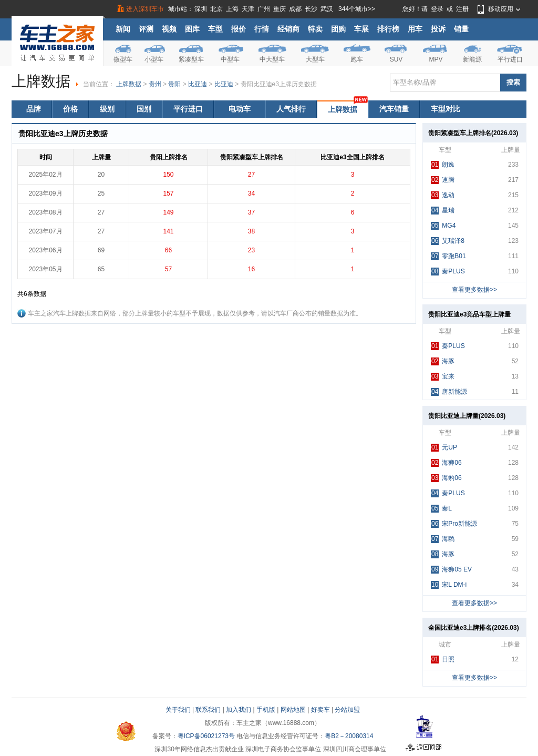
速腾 (443, 180)
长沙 (311, 9)
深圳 (201, 9)
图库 (192, 29)
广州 (264, 9)
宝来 (443, 377)
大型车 (315, 59)
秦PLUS (448, 272)
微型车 (123, 59)
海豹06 (446, 478)
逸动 (443, 195)
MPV (436, 59)
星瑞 (443, 211)
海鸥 (443, 539)
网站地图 (293, 710)
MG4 (443, 226)
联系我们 (208, 710)
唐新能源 (449, 392)
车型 (215, 29)
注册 (462, 9)
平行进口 (510, 59)
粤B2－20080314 (349, 736)
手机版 (266, 710)
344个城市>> (357, 9)
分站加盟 (347, 710)
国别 (144, 109)
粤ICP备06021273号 (206, 736)
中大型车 (272, 59)
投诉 (438, 29)
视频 (169, 29)
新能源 (472, 59)
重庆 (280, 9)
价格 (70, 109)
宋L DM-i (449, 585)
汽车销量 (394, 109)
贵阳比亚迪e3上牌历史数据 (279, 84)
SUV (396, 59)
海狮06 (446, 463)
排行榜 (388, 29)
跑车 (357, 59)
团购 (338, 29)
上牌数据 (129, 84)
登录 (437, 9)
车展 (361, 29)
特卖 (315, 29)
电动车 (240, 109)
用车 (415, 29)
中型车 (230, 59)
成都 (295, 9)
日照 (443, 660)
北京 (216, 9)
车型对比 (446, 109)
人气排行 (291, 109)
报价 (239, 29)
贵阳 (174, 84)
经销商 (288, 29)
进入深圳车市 (145, 9)
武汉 (327, 9)
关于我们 (178, 710)
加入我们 (239, 710)
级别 (107, 109)
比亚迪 (198, 84)
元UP (444, 448)
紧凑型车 (191, 59)
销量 (461, 29)
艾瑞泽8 (448, 241)
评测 (146, 29)
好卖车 (320, 710)
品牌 (34, 109)
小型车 (154, 59)
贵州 (155, 84)
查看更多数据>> (474, 290)
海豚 (443, 361)
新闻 (123, 29)
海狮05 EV (451, 570)
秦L (441, 509)
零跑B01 (448, 256)
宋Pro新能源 (454, 524)
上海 (232, 9)
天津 (248, 9)
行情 (262, 29)
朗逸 (443, 165)
